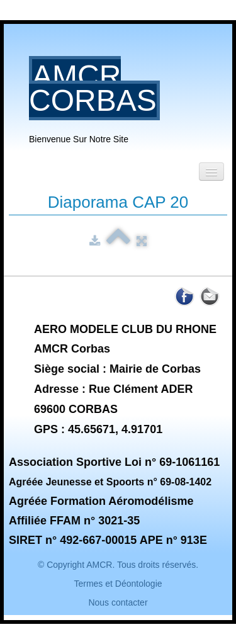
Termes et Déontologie (118, 584)
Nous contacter (118, 602)
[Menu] (211, 172)
